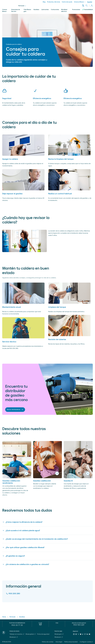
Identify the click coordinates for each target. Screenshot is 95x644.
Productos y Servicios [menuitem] (54, 2)
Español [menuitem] (90, 2)
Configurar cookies (86, 642)
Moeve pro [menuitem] (14, 637)
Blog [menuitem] (44, 2)
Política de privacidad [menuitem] (71, 642)
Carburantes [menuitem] (55, 10)
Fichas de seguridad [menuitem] (43, 634)
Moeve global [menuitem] (31, 634)
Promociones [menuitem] (76, 10)
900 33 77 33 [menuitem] (17, 625)
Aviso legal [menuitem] (59, 642)
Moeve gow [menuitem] (59, 634)
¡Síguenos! (75, 631)
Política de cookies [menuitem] (48, 642)
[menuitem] (40, 626)
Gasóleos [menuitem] (36, 10)
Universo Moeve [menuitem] (80, 2)
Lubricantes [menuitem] (45, 10)
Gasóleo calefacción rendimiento (11, 482)
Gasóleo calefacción (42, 481)
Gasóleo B (68, 481)
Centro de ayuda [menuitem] (67, 2)
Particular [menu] (22, 6)
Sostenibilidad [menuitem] (88, 10)
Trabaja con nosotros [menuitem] (17, 634)
